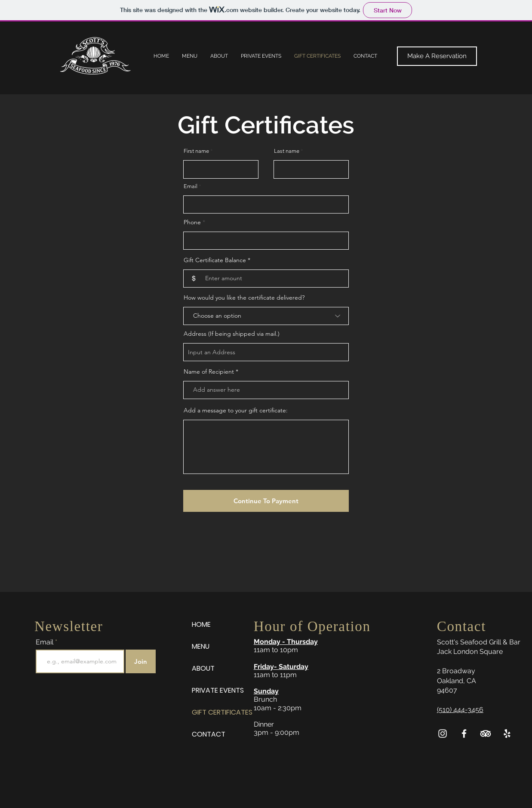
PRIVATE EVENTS (218, 690)
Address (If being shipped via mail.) (232, 334)
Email (191, 186)
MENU (201, 646)
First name (196, 151)
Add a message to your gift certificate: (236, 410)
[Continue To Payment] (266, 501)
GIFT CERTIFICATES (222, 712)
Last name (287, 151)
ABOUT (203, 668)
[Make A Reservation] (437, 56)
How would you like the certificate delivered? (244, 297)
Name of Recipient (209, 371)
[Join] (141, 661)
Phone (192, 222)
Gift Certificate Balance (216, 260)
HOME (201, 624)
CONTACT (209, 734)
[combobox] (266, 352)
